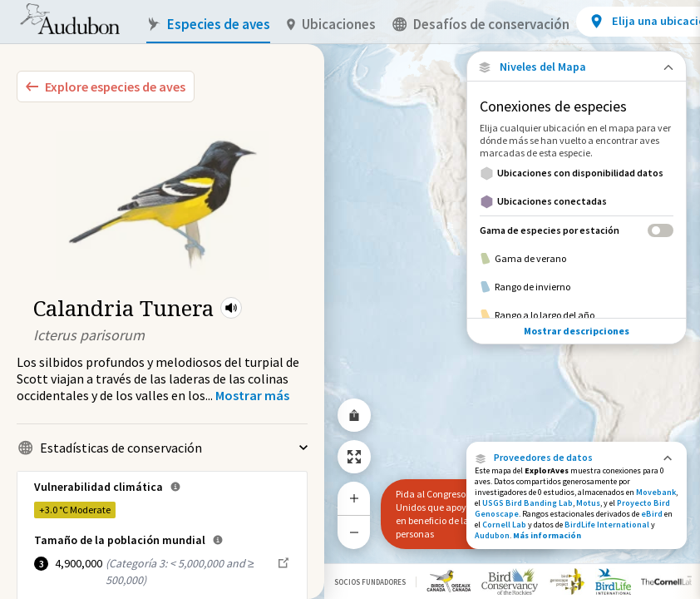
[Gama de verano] (577, 259)
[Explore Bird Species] (106, 87)
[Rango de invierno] (577, 287)
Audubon (492, 535)
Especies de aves (208, 25)
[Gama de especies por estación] (577, 230)
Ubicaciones (331, 25)
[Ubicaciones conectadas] (577, 201)
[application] (350, 299)
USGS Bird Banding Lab (527, 503)
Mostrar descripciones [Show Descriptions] (577, 331)
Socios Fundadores (370, 582)
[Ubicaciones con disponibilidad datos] (577, 173)
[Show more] (252, 395)
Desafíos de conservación (481, 25)
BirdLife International (607, 525)
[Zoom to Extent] (354, 457)
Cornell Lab (504, 525)
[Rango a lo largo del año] (577, 315)
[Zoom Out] (354, 532)
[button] (231, 308)
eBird (652, 514)
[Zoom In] (354, 498)
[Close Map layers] (577, 67)
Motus (588, 503)
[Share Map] (354, 415)
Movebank (656, 492)
